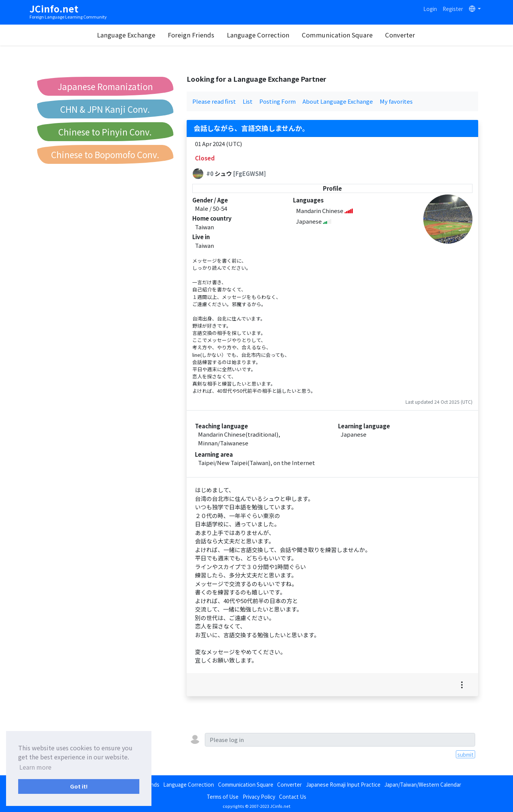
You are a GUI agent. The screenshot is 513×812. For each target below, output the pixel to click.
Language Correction (258, 35)
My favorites (396, 101)
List (248, 101)
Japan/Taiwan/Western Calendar (423, 784)
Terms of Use (223, 796)
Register (453, 9)
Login (430, 9)
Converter (400, 35)
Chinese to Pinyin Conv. (105, 132)
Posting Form (278, 101)
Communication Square (337, 35)
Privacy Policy (259, 796)
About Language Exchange (338, 101)
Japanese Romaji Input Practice (343, 784)
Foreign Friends (191, 35)
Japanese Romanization (105, 86)
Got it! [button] (79, 786)
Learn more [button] (35, 767)
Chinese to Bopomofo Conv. (105, 154)
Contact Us (293, 796)
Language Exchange (126, 35)
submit (465, 754)
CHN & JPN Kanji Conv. (105, 109)
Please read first (214, 101)
